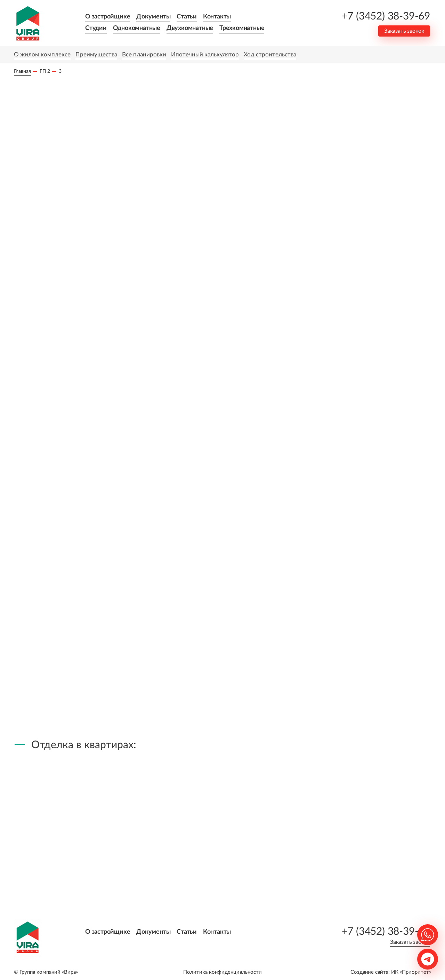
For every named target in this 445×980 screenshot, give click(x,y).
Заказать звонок (404, 31)
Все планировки (144, 54)
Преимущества (96, 54)
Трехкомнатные (242, 28)
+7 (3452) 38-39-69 (386, 16)
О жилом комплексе (42, 54)
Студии (96, 28)
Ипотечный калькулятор (205, 54)
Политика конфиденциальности (222, 972)
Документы (153, 17)
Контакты (217, 17)
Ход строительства (270, 54)
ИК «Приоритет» (411, 972)
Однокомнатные (137, 28)
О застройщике (108, 17)
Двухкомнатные (190, 28)
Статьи (187, 17)
